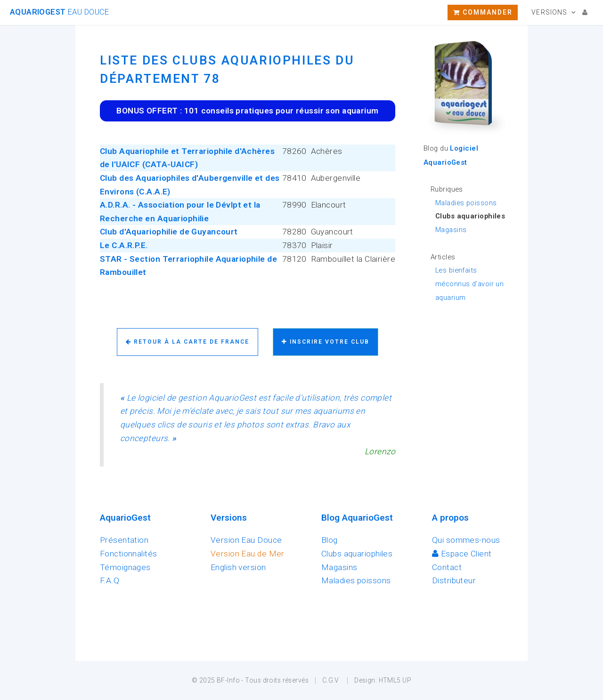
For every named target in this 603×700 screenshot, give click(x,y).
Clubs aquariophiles (357, 554)
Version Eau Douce (246, 540)
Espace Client (462, 554)
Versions (549, 12)
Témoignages (125, 567)
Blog (330, 540)
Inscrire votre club (326, 342)
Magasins (451, 230)
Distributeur (454, 580)
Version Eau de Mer (248, 554)
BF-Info (228, 680)
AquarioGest (60, 12)
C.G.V (331, 680)
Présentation (124, 540)
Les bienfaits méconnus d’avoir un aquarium (469, 284)
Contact (447, 567)
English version (238, 567)
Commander (483, 12)
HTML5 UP (395, 680)
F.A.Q (110, 580)
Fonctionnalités (129, 554)
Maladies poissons (466, 203)
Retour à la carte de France (187, 342)
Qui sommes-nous (466, 540)
